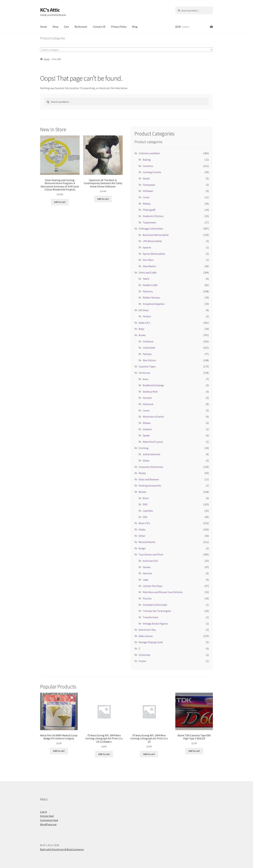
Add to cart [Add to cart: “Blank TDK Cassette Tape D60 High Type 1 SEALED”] (194, 751)
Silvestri (147, 429)
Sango (142, 548)
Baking (147, 160)
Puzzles (147, 598)
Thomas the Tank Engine (157, 611)
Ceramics (148, 166)
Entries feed (47, 816)
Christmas (144, 373)
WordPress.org (48, 824)
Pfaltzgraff (149, 210)
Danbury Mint (150, 392)
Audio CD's (144, 323)
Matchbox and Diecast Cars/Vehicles (163, 592)
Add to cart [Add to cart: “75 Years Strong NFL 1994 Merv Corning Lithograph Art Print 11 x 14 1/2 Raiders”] (104, 754)
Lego (146, 580)
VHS (145, 517)
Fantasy (147, 354)
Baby (141, 329)
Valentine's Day (147, 630)
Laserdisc (148, 511)
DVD (145, 504)
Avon (146, 379)
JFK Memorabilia (152, 241)
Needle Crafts (150, 285)
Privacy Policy (119, 27)
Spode (146, 435)
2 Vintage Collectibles (151, 229)
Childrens (148, 341)
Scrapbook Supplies (154, 304)
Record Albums (147, 542)
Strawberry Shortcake (155, 605)
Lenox (146, 197)
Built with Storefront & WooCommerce (62, 849)
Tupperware (149, 222)
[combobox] (127, 50)
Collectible (149, 348)
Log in (44, 812)
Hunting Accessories (150, 486)
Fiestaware (149, 185)
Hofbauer (148, 191)
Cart (66, 27)
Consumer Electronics (151, 467)
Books (142, 335)
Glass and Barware (149, 479)
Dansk (146, 178)
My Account (81, 27)
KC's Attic (50, 10)
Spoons (147, 247)
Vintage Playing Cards (151, 642)
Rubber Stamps (151, 297)
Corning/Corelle (152, 172)
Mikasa (147, 204)
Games (147, 567)
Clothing (144, 448)
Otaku (142, 529)
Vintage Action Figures (155, 624)
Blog (135, 27)
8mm (146, 498)
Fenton (147, 316)
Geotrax (147, 573)
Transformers (151, 617)
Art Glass (144, 310)
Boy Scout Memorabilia (156, 235)
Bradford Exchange (153, 385)
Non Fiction (149, 360)
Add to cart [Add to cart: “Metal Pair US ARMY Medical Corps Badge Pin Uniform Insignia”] (59, 751)
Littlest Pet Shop (152, 586)
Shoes (146, 461)
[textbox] (127, 50)
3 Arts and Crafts (148, 273)
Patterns (148, 291)
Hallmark (148, 404)
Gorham (147, 398)
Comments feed (49, 820)
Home (44, 27)
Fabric (146, 279)
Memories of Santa (153, 417)
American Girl (150, 561)
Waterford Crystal (153, 442)
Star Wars (148, 260)
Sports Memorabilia (154, 254)
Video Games (146, 636)
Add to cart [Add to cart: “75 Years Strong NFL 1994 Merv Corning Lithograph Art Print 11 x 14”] (149, 754)
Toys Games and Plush (151, 554)
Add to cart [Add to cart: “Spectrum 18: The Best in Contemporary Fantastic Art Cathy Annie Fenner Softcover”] (103, 199)
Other (142, 536)
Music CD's (144, 523)
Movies (142, 492)
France (142, 661)
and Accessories (152, 454)
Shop (55, 27)
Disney (142, 473)
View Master (149, 266)
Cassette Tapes (147, 366)
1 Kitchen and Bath (149, 153)
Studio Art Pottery (153, 216)
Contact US (99, 27)
